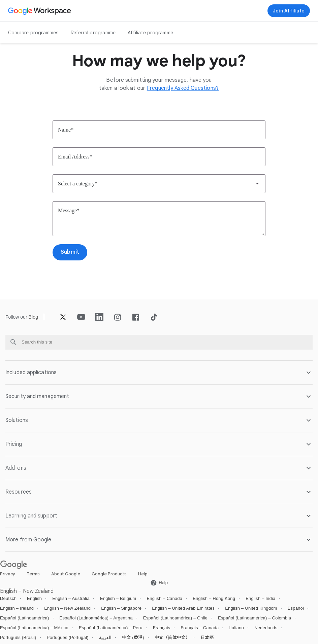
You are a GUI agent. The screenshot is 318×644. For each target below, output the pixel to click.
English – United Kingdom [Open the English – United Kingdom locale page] (251, 608)
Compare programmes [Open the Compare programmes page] (33, 33)
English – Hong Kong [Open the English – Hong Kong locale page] (214, 598)
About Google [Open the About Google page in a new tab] (66, 574)
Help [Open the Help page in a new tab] (143, 574)
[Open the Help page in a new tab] (159, 583)
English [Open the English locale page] (34, 598)
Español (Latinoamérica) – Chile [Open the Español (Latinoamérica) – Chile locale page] (175, 618)
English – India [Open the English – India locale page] (260, 598)
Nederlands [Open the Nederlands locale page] (266, 628)
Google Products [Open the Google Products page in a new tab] (109, 574)
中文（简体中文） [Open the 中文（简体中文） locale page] (172, 637)
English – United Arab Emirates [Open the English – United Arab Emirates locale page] (183, 608)
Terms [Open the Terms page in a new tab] (33, 574)
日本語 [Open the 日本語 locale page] (207, 637)
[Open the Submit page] (70, 252)
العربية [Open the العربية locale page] (105, 637)
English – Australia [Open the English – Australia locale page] (71, 598)
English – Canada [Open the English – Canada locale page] (164, 598)
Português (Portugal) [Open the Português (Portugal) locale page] (68, 637)
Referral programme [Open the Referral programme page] (93, 33)
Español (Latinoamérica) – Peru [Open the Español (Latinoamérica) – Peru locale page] (111, 628)
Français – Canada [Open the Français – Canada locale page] (200, 628)
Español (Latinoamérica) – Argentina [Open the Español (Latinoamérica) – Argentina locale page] (96, 618)
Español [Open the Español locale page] (296, 608)
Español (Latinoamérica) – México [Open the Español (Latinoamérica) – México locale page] (34, 628)
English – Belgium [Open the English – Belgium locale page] (118, 598)
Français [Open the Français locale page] (162, 628)
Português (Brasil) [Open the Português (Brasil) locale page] (18, 637)
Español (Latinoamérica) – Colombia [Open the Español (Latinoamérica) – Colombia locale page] (255, 618)
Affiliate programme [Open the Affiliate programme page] (150, 33)
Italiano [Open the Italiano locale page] (236, 628)
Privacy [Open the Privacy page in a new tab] (8, 574)
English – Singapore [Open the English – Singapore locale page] (121, 608)
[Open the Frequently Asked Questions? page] (183, 88)
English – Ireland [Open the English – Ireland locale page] (17, 608)
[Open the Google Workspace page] (40, 11)
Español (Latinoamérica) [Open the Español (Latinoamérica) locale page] (25, 618)
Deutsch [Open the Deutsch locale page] (8, 598)
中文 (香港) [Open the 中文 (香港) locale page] (133, 637)
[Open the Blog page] (33, 317)
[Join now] (289, 11)
